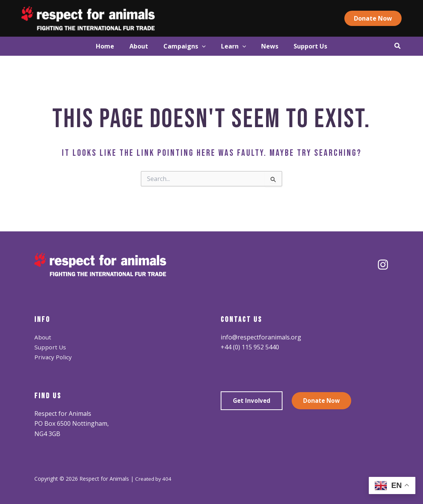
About (43, 337)
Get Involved (252, 401)
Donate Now (324, 401)
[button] (386, 18)
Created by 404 (154, 479)
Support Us (51, 347)
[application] (198, 46)
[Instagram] (383, 265)
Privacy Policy (53, 357)
